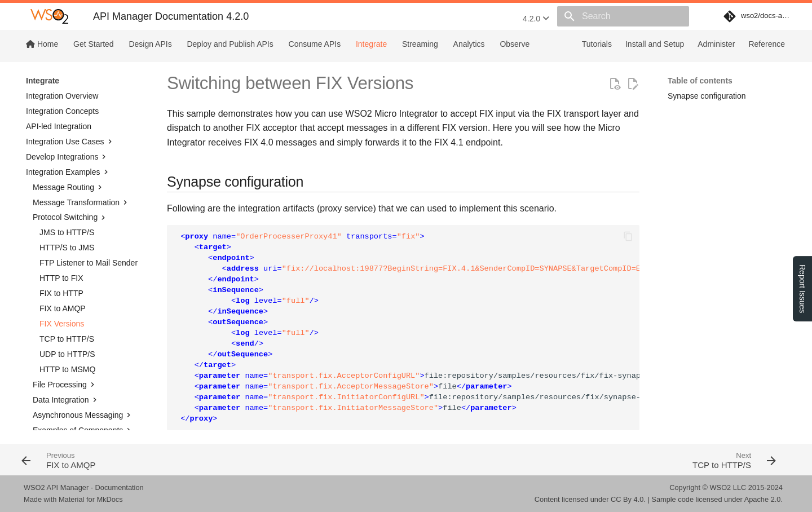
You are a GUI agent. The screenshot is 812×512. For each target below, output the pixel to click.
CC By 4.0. (628, 499)
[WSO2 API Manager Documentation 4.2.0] (49, 16)
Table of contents (700, 81)
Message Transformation (81, 136)
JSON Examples (62, 409)
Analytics (469, 44)
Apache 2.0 (763, 499)
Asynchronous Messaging (83, 349)
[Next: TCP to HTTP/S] (596, 460)
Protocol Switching (70, 152)
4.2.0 (536, 19)
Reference (767, 44)
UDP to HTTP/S (67, 288)
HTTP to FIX (61, 212)
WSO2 (721, 487)
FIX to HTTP (61, 227)
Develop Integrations (67, 91)
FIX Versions (62, 258)
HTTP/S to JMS (67, 182)
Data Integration (66, 334)
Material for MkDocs (91, 499)
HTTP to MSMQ (67, 303)
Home (42, 44)
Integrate (371, 44)
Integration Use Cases (70, 76)
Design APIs (150, 44)
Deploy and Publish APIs (230, 44)
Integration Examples (68, 106)
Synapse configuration (707, 96)
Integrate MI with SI (67, 425)
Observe (515, 44)
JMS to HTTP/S (67, 166)
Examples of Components (83, 364)
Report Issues (802, 289)
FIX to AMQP (63, 242)
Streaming (420, 44)
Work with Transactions (73, 394)
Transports (56, 379)
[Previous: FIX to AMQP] (210, 460)
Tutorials (597, 44)
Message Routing (69, 121)
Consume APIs (315, 44)
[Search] (623, 16)
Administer (716, 44)
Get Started (94, 44)
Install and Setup (655, 44)
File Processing (65, 319)
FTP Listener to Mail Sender (89, 197)
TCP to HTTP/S (67, 273)
